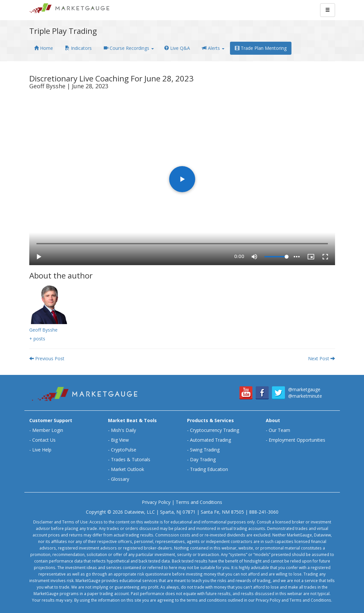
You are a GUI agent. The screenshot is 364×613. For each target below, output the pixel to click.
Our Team (279, 430)
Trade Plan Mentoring (261, 48)
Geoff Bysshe (43, 330)
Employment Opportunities (297, 440)
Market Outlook (128, 469)
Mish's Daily (123, 430)
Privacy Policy (156, 502)
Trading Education (209, 469)
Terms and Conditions (199, 502)
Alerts (213, 48)
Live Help (42, 450)
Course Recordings (129, 48)
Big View (120, 440)
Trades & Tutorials (131, 459)
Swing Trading (205, 450)
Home (44, 48)
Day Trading (203, 459)
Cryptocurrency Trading (215, 430)
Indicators (78, 48)
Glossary (120, 479)
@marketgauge (304, 389)
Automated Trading (210, 440)
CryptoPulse (124, 450)
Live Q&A (177, 48)
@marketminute (305, 396)
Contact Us (44, 440)
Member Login (48, 430)
